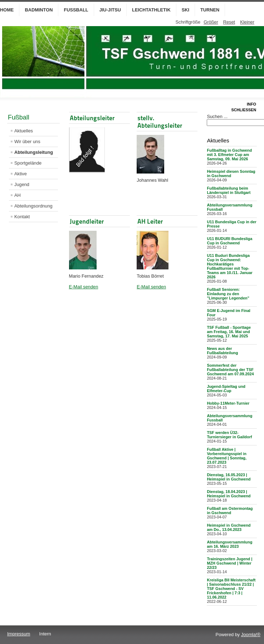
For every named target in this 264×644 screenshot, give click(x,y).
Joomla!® (251, 635)
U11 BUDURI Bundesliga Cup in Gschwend (229, 241)
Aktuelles (24, 131)
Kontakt (22, 217)
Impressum (19, 634)
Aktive (21, 174)
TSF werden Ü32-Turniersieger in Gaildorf (229, 435)
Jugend (22, 184)
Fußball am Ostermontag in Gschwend (230, 511)
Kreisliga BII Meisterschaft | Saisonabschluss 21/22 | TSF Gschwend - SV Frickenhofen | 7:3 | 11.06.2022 (231, 589)
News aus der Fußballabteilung (222, 351)
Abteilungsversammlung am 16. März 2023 (229, 544)
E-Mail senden (84, 287)
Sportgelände (28, 163)
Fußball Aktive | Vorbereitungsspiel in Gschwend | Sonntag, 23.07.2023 (227, 456)
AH (18, 195)
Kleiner (247, 22)
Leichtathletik (151, 10)
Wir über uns (27, 142)
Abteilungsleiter (92, 118)
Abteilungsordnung (33, 206)
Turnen (210, 10)
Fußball (76, 10)
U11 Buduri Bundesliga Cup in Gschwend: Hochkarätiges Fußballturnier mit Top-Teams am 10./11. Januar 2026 (229, 266)
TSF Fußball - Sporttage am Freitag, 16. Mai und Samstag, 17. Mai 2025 (229, 332)
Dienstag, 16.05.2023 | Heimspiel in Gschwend (229, 477)
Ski (185, 10)
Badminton (39, 10)
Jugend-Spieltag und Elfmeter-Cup (226, 389)
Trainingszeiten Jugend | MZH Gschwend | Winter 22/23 (229, 563)
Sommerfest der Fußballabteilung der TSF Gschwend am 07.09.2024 (230, 370)
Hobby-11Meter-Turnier (228, 403)
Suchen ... (217, 116)
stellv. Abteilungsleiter (160, 122)
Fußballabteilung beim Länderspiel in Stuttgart (229, 190)
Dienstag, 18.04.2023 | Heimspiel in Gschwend (229, 494)
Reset (229, 22)
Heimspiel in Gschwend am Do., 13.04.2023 (229, 527)
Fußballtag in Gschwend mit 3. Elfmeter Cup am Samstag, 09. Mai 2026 (229, 155)
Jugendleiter (87, 221)
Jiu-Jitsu (110, 10)
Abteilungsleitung (34, 152)
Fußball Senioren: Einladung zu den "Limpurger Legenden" (228, 294)
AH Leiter (150, 221)
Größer (211, 22)
